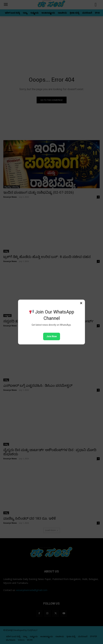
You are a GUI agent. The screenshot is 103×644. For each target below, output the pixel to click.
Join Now (52, 336)
